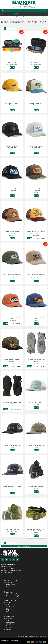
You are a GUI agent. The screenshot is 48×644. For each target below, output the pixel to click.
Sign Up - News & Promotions (24, 546)
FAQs (8, 610)
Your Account (10, 588)
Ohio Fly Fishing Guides (13, 594)
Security (9, 608)
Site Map (9, 612)
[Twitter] (14, 560)
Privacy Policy (10, 606)
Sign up (11, 14)
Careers (9, 630)
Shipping (9, 602)
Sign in (5, 14)
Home (10, 17)
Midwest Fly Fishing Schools (15, 596)
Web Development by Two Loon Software (10, 640)
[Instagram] (6, 560)
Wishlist (9, 586)
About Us (9, 618)
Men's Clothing (18, 17)
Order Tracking (11, 584)
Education (9, 624)
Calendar (9, 626)
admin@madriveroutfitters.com (11, 570)
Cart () (21, 14)
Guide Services (11, 622)
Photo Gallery (10, 628)
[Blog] (17, 560)
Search (15, 14)
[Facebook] (10, 560)
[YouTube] (3, 560)
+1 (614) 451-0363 (7, 572)
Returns (9, 604)
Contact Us (10, 582)
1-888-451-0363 (31, 8)
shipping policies (28, 636)
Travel (8, 620)
